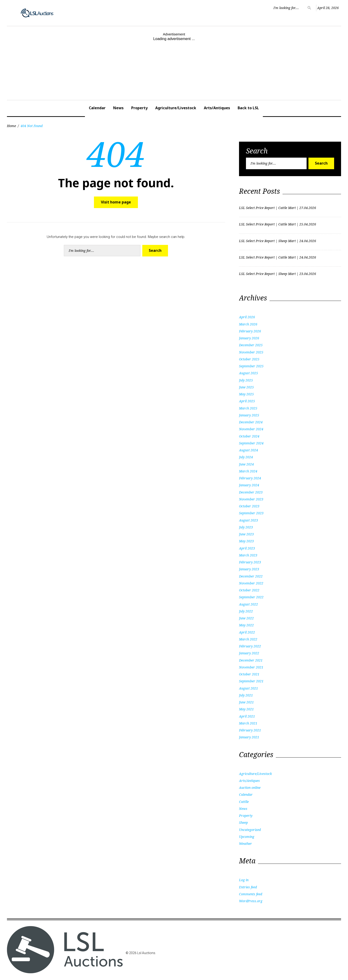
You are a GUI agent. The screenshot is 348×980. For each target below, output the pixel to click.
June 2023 (246, 534)
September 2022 (251, 597)
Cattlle (244, 802)
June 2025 (246, 387)
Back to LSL (248, 108)
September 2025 (251, 366)
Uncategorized (250, 830)
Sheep (243, 822)
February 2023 (250, 562)
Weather (245, 844)
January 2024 (249, 485)
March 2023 (248, 555)
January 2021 (249, 737)
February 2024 (250, 478)
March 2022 (248, 639)
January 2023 (249, 569)
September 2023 (251, 513)
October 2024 (249, 436)
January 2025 (249, 415)
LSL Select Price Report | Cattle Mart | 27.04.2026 (278, 208)
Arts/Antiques (217, 108)
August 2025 (249, 373)
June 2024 (246, 464)
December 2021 (251, 660)
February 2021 (250, 730)
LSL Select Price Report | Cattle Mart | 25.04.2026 (278, 224)
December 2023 (251, 492)
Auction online (250, 788)
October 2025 (249, 359)
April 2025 (247, 401)
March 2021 (248, 723)
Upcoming (247, 837)
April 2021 (247, 716)
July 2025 (246, 380)
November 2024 (251, 429)
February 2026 (250, 331)
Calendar (97, 108)
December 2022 (251, 576)
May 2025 (246, 394)
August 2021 (249, 688)
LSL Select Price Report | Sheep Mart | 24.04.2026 (278, 241)
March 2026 (248, 324)
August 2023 (249, 520)
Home (11, 126)
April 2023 (247, 548)
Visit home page (116, 202)
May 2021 (246, 709)
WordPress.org (251, 901)
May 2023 (246, 541)
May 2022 (246, 625)
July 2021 (246, 695)
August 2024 (249, 450)
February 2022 (250, 646)
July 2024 (246, 457)
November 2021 (251, 667)
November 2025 (251, 352)
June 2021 (246, 702)
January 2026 (249, 338)
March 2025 (248, 408)
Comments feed (251, 894)
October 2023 (249, 506)
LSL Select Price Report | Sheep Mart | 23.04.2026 (278, 274)
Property (139, 108)
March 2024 (248, 471)
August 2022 (249, 604)
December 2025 (251, 345)
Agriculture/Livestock (176, 108)
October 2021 (249, 674)
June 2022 (246, 618)
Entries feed (248, 887)
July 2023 (246, 527)
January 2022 (249, 653)
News (118, 108)
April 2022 (247, 632)
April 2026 (247, 317)
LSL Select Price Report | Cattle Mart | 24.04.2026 (278, 257)
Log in (244, 880)
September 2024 (251, 443)
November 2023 (251, 499)
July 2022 (246, 611)
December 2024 (251, 422)
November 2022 (251, 583)
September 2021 (251, 681)
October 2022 (249, 590)
